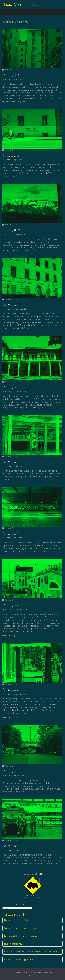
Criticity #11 (11, 156)
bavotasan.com (42, 976)
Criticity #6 (10, 534)
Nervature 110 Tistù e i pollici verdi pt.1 (22, 936)
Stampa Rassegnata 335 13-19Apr (20, 960)
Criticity (14, 70)
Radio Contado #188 (14, 944)
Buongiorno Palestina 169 (16, 920)
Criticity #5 (10, 605)
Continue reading (10, 636)
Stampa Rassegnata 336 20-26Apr (20, 928)
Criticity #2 (10, 846)
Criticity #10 (11, 230)
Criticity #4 (10, 690)
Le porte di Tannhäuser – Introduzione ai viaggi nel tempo (31, 952)
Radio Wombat (15, 4)
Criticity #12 (11, 75)
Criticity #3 (10, 771)
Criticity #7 (10, 462)
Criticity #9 (10, 305)
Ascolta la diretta (33, 874)
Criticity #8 (10, 387)
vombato (8, 79)
